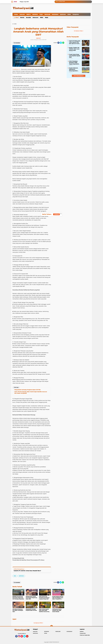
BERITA (29, 14)
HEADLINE (47, 14)
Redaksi (82, 631)
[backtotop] (52, 626)
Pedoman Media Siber (85, 635)
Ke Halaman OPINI (38, 623)
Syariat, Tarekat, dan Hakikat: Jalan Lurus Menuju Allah (74, 49)
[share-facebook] (58, 43)
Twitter (25, 637)
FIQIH (41, 14)
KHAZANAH (55, 14)
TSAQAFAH (76, 14)
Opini (14, 619)
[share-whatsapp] (63, 43)
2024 (15, 576)
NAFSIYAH (63, 14)
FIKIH (42, 18)
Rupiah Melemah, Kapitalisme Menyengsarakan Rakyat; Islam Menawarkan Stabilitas (75, 69)
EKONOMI (35, 14)
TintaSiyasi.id (16, 69)
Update (56, 214)
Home (15, 2)
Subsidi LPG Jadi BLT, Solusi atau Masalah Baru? (27, 571)
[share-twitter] (61, 43)
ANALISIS (22, 14)
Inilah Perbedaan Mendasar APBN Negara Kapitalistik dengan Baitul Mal (74, 63)
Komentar (17, 43)
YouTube (28, 637)
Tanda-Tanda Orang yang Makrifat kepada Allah (75, 56)
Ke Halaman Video (79, 31)
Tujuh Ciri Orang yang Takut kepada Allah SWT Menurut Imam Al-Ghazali (75, 42)
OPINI (69, 14)
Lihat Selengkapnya (79, 76)
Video (17, 18)
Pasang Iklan (83, 633)
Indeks (16, 14)
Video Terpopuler (73, 27)
